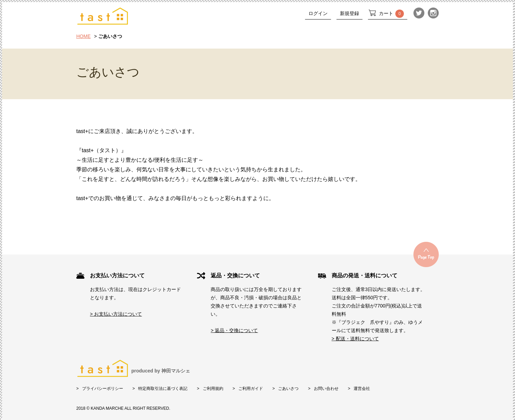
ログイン (318, 13)
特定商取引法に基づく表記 (163, 389)
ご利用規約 (213, 389)
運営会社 (362, 389)
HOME (83, 36)
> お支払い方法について (116, 314)
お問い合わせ (326, 389)
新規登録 (349, 13)
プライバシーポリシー (103, 389)
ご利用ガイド (251, 389)
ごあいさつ (288, 389)
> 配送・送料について (355, 339)
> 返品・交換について (234, 330)
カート (391, 14)
